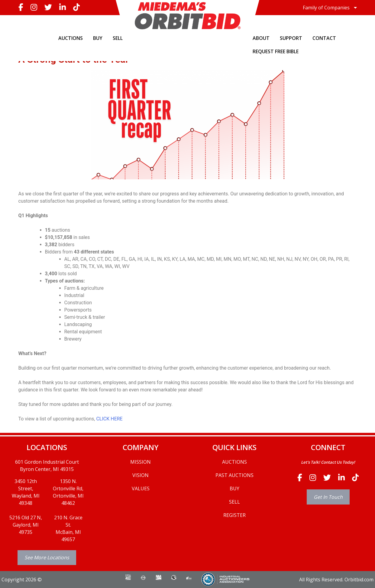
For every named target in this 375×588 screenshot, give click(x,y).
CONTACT (324, 38)
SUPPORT (291, 38)
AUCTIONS (71, 38)
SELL (118, 38)
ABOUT (261, 38)
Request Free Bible (276, 51)
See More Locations (47, 557)
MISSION (141, 462)
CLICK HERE (109, 419)
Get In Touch (328, 497)
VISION (141, 475)
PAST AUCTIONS (234, 475)
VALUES (141, 488)
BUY (98, 38)
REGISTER (234, 515)
